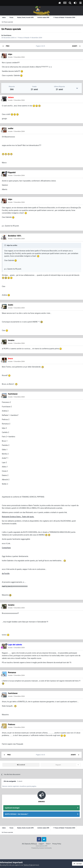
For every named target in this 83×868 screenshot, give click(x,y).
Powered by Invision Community (41, 848)
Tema (48, 844)
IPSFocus (34, 844)
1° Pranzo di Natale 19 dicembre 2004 (29, 38)
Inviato (16, 57)
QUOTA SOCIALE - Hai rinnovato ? (16, 814)
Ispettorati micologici (12, 808)
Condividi (21, 765)
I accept (78, 864)
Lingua (41, 844)
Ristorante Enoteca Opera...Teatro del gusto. (18, 517)
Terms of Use (28, 865)
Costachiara (6, 548)
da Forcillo (6, 573)
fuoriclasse (7, 35)
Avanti (75, 46)
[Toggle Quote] (5, 245)
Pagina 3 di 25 (41, 46)
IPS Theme (25, 844)
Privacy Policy (57, 844)
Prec (8, 46)
